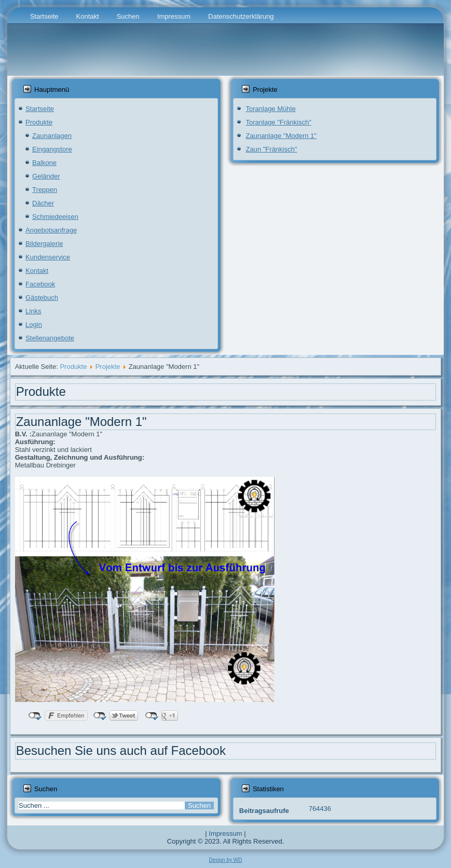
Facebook (40, 284)
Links (33, 311)
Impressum (174, 16)
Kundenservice (48, 257)
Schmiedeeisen (55, 217)
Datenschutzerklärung (241, 16)
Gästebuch (42, 298)
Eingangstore (52, 149)
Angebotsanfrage (51, 230)
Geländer (46, 176)
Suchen (128, 16)
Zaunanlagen (52, 136)
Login (34, 325)
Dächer (43, 203)
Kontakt (88, 16)
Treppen (45, 190)
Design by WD (226, 860)
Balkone (44, 163)
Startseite (44, 16)
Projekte (108, 367)
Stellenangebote (50, 338)
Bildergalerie (44, 244)
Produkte (39, 122)
